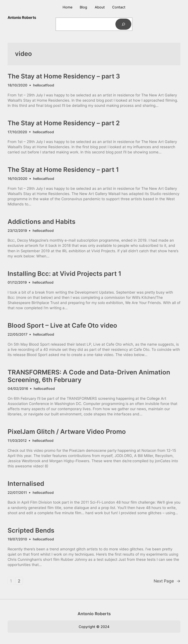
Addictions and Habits (42, 222)
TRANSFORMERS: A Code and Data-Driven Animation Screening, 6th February (89, 376)
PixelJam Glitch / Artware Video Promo (67, 432)
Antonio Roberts (22, 17)
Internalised (26, 484)
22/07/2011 (17, 493)
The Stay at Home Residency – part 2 (64, 123)
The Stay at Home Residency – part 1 (63, 170)
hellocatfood (44, 85)
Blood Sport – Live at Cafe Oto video (62, 325)
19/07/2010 (17, 539)
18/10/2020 (17, 85)
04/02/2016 (18, 389)
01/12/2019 (17, 282)
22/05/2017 (17, 334)
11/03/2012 (17, 441)
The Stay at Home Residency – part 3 (64, 76)
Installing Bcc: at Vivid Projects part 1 (64, 274)
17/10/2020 (17, 132)
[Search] (123, 24)
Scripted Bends (31, 530)
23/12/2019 (17, 231)
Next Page (167, 581)
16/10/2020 (17, 179)
